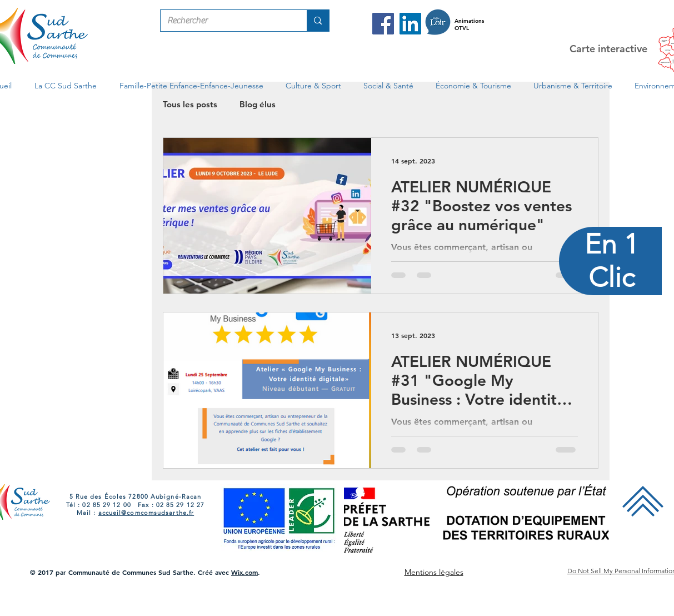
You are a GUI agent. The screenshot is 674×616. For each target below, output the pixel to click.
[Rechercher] (226, 21)
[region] (611, 308)
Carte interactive (608, 49)
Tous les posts (190, 104)
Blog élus (258, 104)
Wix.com (244, 572)
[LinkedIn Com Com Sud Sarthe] (410, 24)
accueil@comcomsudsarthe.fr (146, 513)
